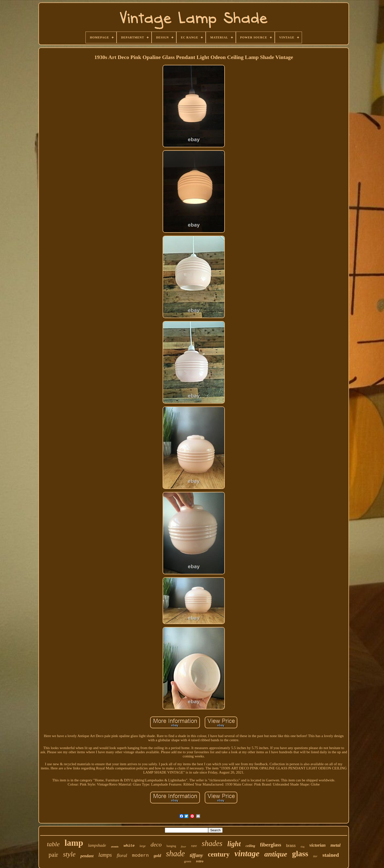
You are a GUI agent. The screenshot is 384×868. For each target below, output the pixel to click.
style (69, 854)
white (129, 846)
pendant (87, 856)
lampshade (97, 845)
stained (330, 855)
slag (302, 847)
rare (194, 846)
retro (200, 861)
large (143, 846)
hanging (171, 846)
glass (300, 854)
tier (315, 856)
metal (335, 845)
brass (291, 846)
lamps (105, 855)
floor (184, 846)
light (234, 844)
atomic (115, 846)
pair (53, 855)
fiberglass (271, 845)
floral (122, 855)
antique (276, 854)
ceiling (250, 846)
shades (212, 843)
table (53, 844)
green (188, 861)
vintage (247, 853)
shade (175, 854)
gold (157, 856)
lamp (74, 843)
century (219, 854)
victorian (317, 845)
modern (140, 856)
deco (156, 845)
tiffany (196, 855)
